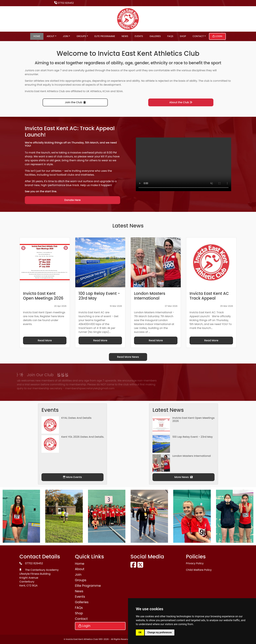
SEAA (119, 91)
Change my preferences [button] (160, 632)
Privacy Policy (195, 563)
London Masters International (192, 456)
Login (217, 36)
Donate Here (72, 200)
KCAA (106, 91)
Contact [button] (198, 36)
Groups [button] (81, 36)
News (125, 36)
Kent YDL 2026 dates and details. (83, 437)
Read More (45, 340)
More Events (72, 477)
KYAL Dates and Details (76, 418)
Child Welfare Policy (199, 570)
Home (37, 36)
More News (184, 477)
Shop (183, 36)
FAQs (170, 36)
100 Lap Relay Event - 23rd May (193, 437)
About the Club (181, 102)
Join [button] (66, 36)
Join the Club (75, 102)
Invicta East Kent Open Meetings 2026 (194, 419)
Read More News (128, 357)
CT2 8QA (32, 586)
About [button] (51, 36)
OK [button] (140, 632)
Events (139, 36)
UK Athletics (94, 91)
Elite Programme (105, 36)
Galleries (155, 36)
